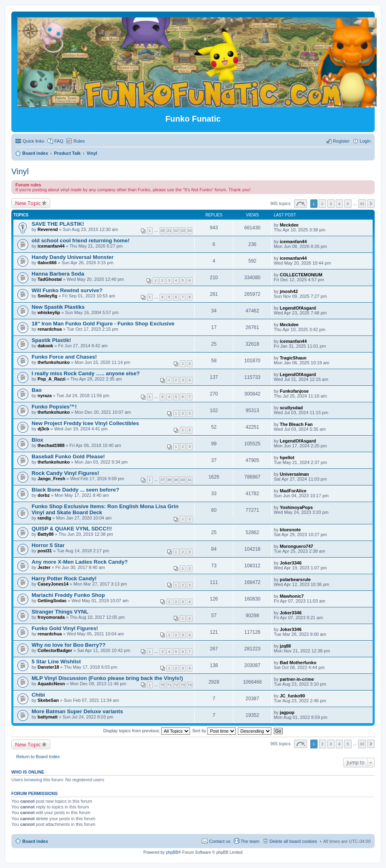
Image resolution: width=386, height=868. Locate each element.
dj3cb (44, 429)
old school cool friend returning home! (81, 241)
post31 (45, 551)
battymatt (48, 717)
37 (162, 480)
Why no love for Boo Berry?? (68, 645)
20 (162, 231)
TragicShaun (293, 358)
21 (169, 231)
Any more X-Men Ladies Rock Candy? (80, 562)
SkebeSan (48, 700)
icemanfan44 (51, 246)
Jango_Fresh (51, 479)
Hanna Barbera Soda (58, 274)
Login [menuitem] (365, 141)
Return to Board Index (38, 757)
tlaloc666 (47, 263)
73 (183, 685)
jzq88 (286, 646)
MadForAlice (293, 491)
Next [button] (371, 204)
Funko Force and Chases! (64, 357)
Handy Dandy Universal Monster (73, 257)
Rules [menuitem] (79, 141)
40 (183, 480)
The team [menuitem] (250, 841)
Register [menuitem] (341, 141)
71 (169, 685)
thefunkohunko (54, 362)
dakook (46, 346)
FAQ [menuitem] (59, 141)
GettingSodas (52, 601)
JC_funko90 (292, 696)
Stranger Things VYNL (60, 612)
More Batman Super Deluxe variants (77, 711)
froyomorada (51, 617)
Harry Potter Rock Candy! (64, 578)
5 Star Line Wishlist (56, 662)
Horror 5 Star (48, 545)
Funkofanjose (294, 391)
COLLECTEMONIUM (301, 275)
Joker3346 (291, 563)
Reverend (48, 229)
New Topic (28, 203)
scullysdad (291, 408)
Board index (35, 841)
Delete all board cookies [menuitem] (293, 841)
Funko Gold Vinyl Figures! (65, 628)
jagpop (287, 712)
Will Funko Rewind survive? (67, 290)
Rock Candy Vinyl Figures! (65, 473)
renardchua (50, 329)
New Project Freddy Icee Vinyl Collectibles (85, 423)
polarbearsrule (295, 579)
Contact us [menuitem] (220, 841)
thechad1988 (51, 445)
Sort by (214, 731)
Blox (37, 440)
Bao (37, 390)
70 (162, 685)
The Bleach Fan (296, 424)
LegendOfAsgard (298, 308)
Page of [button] (301, 204)
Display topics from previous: (147, 731)
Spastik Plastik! (51, 340)
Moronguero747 (297, 546)
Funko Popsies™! (54, 407)
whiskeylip (49, 312)
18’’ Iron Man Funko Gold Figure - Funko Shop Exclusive (103, 324)
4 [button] (339, 204)
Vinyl (20, 171)
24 (190, 231)
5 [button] (348, 204)
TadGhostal (50, 279)
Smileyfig (48, 296)
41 (190, 480)
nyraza (45, 396)
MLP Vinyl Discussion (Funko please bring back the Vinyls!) (107, 678)
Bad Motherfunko (298, 663)
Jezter (44, 567)
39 (176, 480)
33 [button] (362, 204)
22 (176, 231)
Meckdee (289, 225)
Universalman (294, 474)
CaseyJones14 (53, 584)
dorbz (44, 495)
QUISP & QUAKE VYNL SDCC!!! (72, 529)
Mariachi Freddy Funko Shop (68, 595)
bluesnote (290, 530)
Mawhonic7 (292, 596)
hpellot (287, 458)
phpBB (172, 852)
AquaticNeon (51, 684)
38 (169, 480)
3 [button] (331, 204)
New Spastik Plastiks (58, 307)
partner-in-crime (297, 679)
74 (190, 685)
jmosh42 (289, 291)
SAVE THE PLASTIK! (58, 224)
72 (176, 685)
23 (183, 231)
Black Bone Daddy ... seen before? (75, 490)
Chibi (38, 695)
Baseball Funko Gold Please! (68, 456)
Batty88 (46, 534)
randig (45, 518)
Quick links (33, 141)
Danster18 (48, 667)
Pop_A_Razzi (52, 379)
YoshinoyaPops (296, 507)
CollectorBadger (55, 650)
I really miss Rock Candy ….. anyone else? (86, 373)
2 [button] (322, 204)
